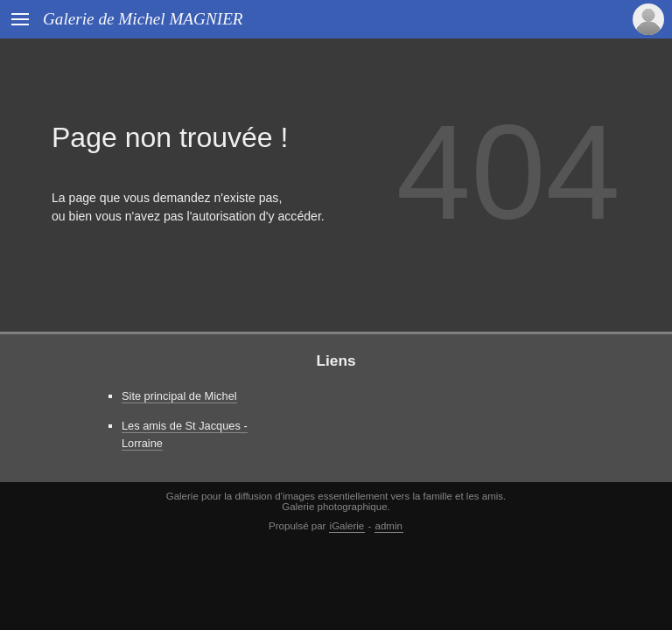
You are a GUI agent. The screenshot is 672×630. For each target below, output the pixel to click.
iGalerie (347, 526)
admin (389, 526)
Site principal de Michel (179, 396)
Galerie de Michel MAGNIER (143, 19)
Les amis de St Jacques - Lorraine (185, 434)
